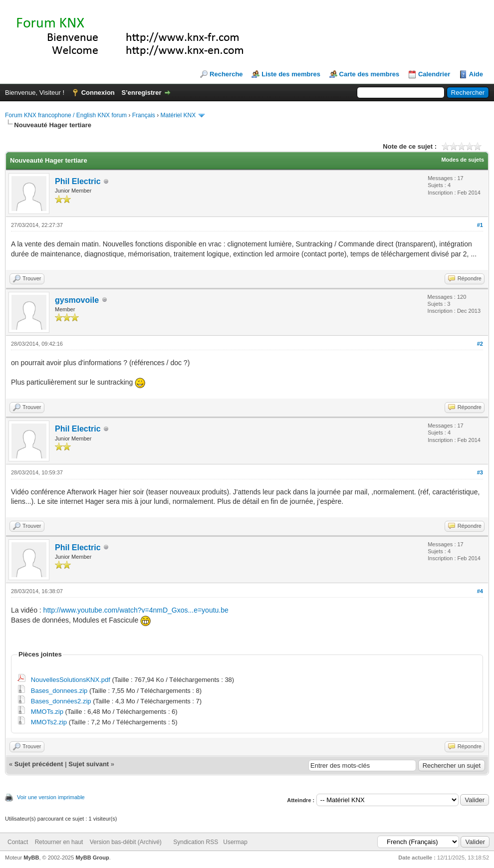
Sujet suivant (89, 764)
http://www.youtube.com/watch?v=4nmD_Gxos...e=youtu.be (136, 610)
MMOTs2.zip (49, 722)
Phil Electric (78, 181)
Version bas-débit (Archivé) (126, 842)
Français (144, 115)
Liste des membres (291, 74)
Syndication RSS (196, 842)
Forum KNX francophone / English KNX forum (66, 115)
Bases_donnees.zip (59, 691)
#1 (480, 225)
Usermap (235, 842)
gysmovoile (77, 300)
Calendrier (434, 74)
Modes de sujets (463, 160)
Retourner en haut (59, 842)
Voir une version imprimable (51, 797)
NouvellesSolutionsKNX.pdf (71, 680)
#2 (480, 344)
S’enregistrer (141, 93)
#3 (480, 472)
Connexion (98, 93)
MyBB (31, 858)
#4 (480, 591)
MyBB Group (92, 858)
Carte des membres (370, 74)
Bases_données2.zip (61, 701)
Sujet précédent (39, 764)
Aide (476, 74)
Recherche (226, 74)
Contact (18, 842)
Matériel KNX (178, 115)
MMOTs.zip (47, 712)
